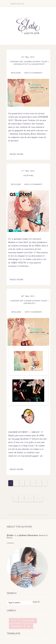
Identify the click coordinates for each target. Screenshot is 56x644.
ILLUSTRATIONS (28, 621)
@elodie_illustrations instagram (28, 515)
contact (27, 539)
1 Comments (36, 312)
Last (39, 499)
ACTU (14, 621)
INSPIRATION (17, 626)
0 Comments (36, 73)
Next (29, 499)
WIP (29, 626)
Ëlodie (17, 73)
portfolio (18, 4)
